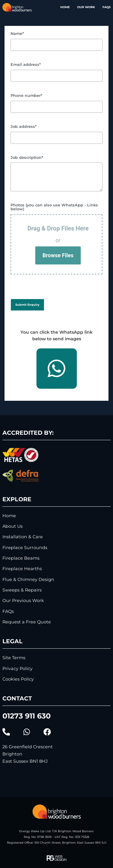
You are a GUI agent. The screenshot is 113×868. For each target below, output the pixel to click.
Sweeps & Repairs (22, 590)
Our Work (86, 7)
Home (65, 7)
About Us (13, 526)
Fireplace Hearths (22, 569)
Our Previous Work (23, 601)
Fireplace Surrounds (25, 548)
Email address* (26, 65)
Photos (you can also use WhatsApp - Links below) (54, 207)
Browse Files (58, 255)
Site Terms (14, 658)
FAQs (107, 7)
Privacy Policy (17, 669)
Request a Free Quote (27, 622)
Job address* (24, 127)
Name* (17, 34)
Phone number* (26, 96)
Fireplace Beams (21, 558)
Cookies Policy (18, 679)
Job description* (27, 158)
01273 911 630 (27, 716)
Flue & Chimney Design (28, 580)
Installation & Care (23, 537)
